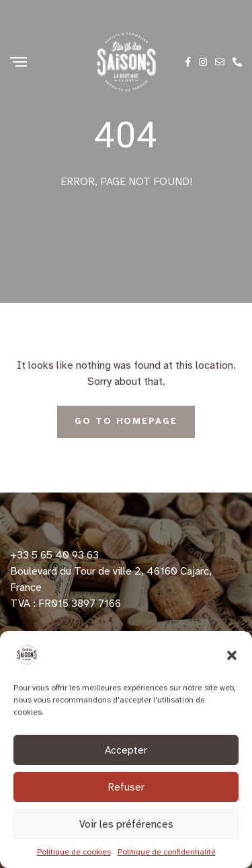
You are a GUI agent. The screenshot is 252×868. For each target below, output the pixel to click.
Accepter (126, 750)
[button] (232, 655)
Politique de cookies (74, 852)
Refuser (126, 787)
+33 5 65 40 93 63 (54, 555)
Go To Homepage (126, 421)
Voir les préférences (126, 824)
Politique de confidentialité (167, 852)
